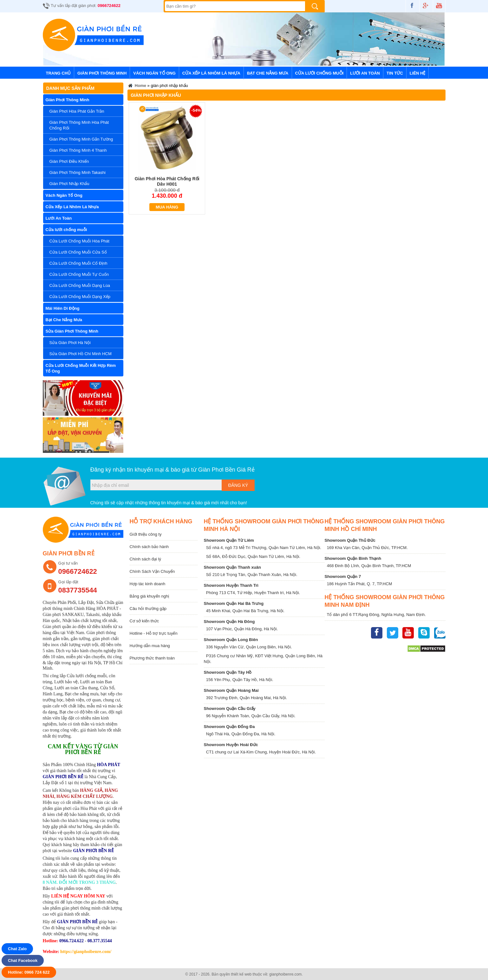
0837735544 (78, 590)
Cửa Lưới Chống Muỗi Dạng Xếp (80, 297)
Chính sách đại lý (146, 559)
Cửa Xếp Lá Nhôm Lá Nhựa (211, 73)
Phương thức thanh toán (152, 658)
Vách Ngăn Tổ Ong (154, 73)
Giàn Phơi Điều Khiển (69, 161)
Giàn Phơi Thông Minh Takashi (78, 172)
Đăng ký (238, 485)
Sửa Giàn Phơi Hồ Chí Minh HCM (81, 354)
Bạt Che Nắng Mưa (268, 73)
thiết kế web (241, 974)
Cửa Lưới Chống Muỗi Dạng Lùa (80, 285)
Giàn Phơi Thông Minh (102, 73)
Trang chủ (59, 73)
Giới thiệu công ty (146, 534)
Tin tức (395, 73)
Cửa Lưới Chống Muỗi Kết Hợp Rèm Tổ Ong (81, 368)
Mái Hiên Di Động (63, 308)
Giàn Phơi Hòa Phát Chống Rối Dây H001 (167, 181)
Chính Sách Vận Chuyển (152, 571)
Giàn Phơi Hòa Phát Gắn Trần (77, 111)
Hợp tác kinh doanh (148, 584)
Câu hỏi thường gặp (148, 609)
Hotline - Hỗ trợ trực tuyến (154, 633)
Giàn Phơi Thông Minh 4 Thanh (78, 150)
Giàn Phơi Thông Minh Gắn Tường (81, 139)
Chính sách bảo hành (149, 547)
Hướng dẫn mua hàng (150, 646)
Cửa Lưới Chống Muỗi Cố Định (78, 263)
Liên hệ (418, 73)
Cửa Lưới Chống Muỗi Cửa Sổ (78, 252)
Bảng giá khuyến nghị (150, 596)
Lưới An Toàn (365, 73)
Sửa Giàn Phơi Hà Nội (70, 343)
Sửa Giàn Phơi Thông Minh (72, 331)
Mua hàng (167, 207)
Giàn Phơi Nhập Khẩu (69, 184)
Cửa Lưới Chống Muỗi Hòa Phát (79, 241)
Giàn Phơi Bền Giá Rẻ (226, 470)
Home (137, 86)
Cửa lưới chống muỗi (319, 73)
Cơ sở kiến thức (144, 621)
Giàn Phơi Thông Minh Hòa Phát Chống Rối (79, 125)
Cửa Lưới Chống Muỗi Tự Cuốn (79, 274)
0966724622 (109, 6)
